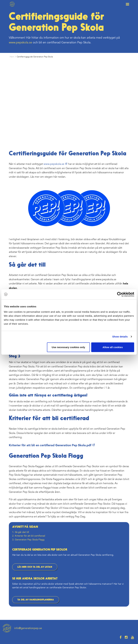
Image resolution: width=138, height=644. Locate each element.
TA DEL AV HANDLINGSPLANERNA (36, 600)
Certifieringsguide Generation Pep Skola (35, 57)
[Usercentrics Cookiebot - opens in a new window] (120, 294)
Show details (120, 337)
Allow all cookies (113, 347)
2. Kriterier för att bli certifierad (29, 536)
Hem (12, 57)
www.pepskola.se (20, 42)
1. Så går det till (21, 532)
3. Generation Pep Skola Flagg (28, 540)
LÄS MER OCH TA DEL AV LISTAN (35, 567)
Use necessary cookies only (68, 347)
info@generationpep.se (28, 628)
